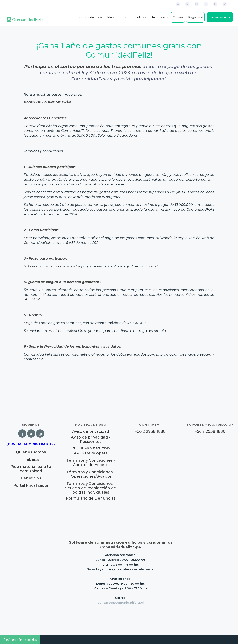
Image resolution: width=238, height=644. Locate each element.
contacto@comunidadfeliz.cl (121, 603)
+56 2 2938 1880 (150, 432)
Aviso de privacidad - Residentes (91, 440)
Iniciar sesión (220, 17)
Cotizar (178, 17)
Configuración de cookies (20, 640)
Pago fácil (195, 17)
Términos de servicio (91, 448)
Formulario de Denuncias (91, 498)
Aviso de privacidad (91, 432)
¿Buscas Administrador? (31, 444)
